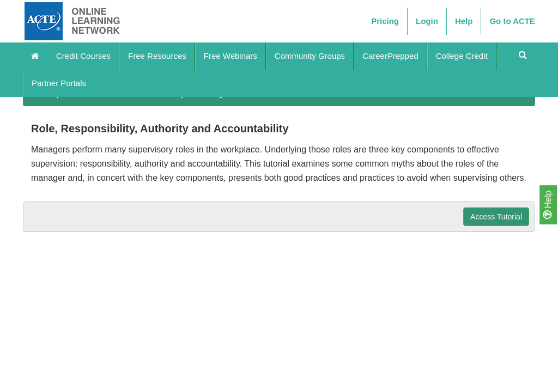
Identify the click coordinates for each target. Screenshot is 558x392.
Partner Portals (59, 83)
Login (427, 21)
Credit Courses (83, 56)
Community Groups (310, 56)
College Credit (462, 56)
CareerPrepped (390, 56)
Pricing (385, 21)
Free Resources (157, 56)
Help (548, 205)
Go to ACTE (512, 21)
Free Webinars (231, 56)
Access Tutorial (496, 217)
